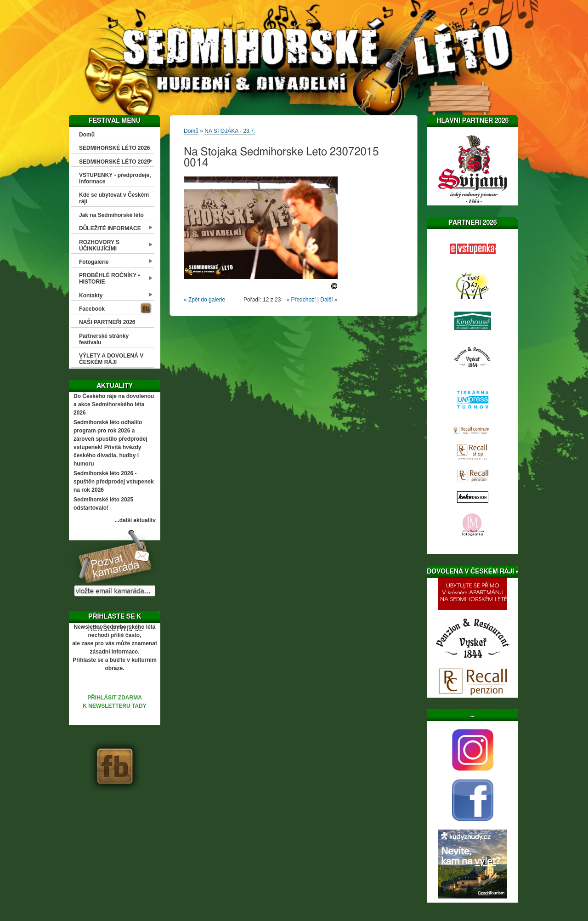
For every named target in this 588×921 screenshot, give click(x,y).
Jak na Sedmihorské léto (111, 215)
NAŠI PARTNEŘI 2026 (107, 322)
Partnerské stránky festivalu (104, 339)
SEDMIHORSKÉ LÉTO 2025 (115, 162)
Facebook (92, 309)
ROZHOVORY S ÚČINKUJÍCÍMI (99, 245)
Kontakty (91, 296)
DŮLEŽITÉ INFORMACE (110, 228)
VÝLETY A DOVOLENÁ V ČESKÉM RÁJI (111, 359)
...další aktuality (135, 520)
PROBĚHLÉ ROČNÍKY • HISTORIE (110, 279)
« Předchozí (301, 300)
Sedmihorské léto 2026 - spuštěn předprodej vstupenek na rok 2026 (114, 482)
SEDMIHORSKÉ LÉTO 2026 (115, 148)
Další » (329, 300)
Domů (87, 135)
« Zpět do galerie (204, 300)
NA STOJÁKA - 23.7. (230, 131)
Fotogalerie (94, 262)
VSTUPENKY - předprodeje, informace (115, 178)
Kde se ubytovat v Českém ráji (114, 198)
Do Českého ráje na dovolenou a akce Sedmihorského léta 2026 (114, 404)
